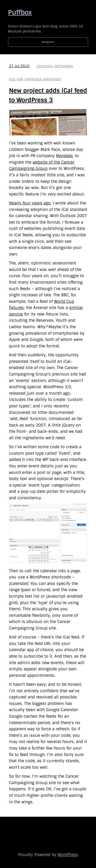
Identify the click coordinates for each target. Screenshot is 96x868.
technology (64, 66)
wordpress (52, 79)
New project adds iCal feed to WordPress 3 (48, 95)
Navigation (48, 42)
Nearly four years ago (30, 203)
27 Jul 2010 (19, 66)
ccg (12, 79)
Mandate (64, 156)
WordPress (68, 855)
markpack (33, 79)
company (45, 66)
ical (20, 79)
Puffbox (20, 12)
